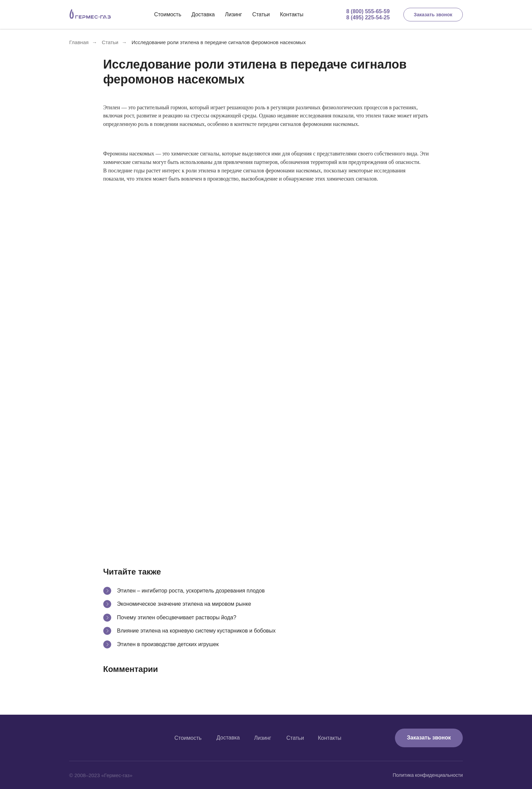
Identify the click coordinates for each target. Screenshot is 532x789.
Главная (79, 42)
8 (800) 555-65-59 (368, 11)
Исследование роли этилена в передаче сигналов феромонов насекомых (219, 42)
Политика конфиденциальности (428, 775)
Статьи (261, 14)
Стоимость (168, 14)
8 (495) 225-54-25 (368, 17)
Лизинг (233, 14)
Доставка (203, 14)
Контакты (292, 14)
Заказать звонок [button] (433, 15)
